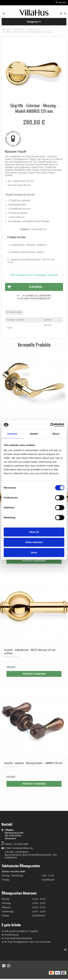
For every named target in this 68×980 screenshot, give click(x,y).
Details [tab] (34, 434)
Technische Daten (14, 312)
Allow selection (34, 542)
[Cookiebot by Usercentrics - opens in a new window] (50, 425)
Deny (34, 552)
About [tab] (56, 434)
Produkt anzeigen (34, 561)
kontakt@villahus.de (23, 848)
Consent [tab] (12, 434)
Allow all (34, 532)
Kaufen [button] (24, 287)
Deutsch (61, 3)
